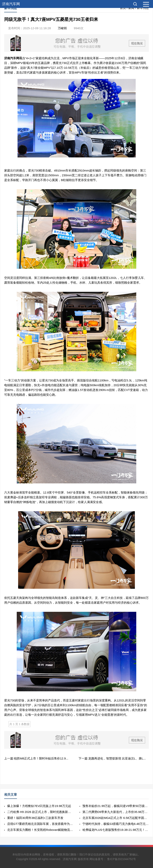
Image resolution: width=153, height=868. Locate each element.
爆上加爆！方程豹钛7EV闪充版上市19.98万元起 (39, 806)
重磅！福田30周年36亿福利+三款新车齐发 (35, 818)
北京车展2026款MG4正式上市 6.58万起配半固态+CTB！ (116, 818)
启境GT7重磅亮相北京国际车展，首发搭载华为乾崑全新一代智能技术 (40, 824)
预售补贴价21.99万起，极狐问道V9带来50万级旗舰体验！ (116, 806)
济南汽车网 (11, 4)
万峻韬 (62, 28)
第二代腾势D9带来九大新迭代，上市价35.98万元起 (116, 812)
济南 (7, 58)
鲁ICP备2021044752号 (121, 859)
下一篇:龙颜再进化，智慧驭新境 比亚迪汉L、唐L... (112, 758)
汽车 (13, 58)
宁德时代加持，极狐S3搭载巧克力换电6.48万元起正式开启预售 (116, 824)
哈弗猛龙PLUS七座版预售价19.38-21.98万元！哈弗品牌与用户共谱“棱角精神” (116, 830)
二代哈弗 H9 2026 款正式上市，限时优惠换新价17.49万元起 (40, 812)
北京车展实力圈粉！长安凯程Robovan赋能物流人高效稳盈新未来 (40, 830)
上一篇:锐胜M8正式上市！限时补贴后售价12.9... (36, 758)
